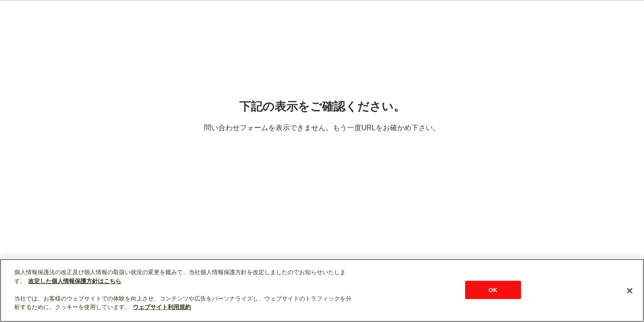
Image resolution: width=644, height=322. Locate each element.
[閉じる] (630, 291)
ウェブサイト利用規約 (162, 307)
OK (493, 290)
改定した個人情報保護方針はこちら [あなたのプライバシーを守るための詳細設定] (75, 281)
